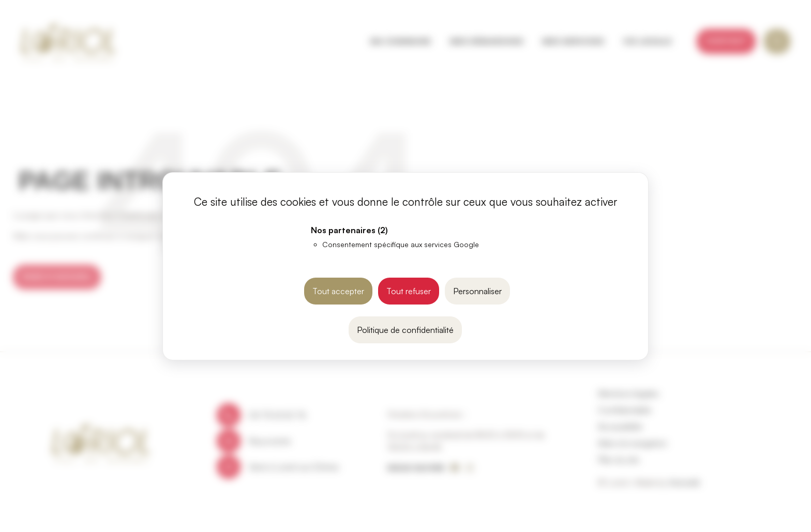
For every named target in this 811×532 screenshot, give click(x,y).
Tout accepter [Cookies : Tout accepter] (338, 291)
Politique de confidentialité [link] (405, 330)
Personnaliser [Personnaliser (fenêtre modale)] (477, 291)
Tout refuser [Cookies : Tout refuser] (409, 291)
